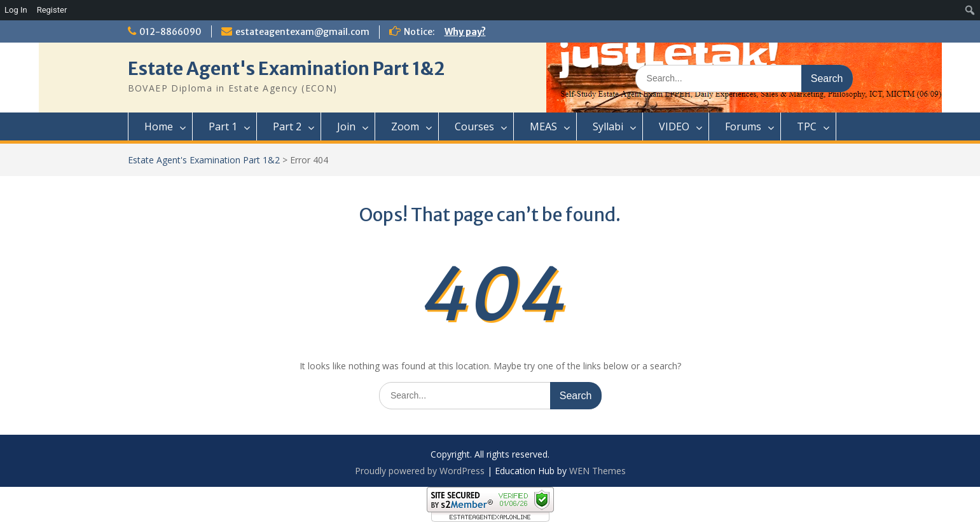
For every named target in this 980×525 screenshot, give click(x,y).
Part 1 (223, 126)
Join (346, 126)
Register (52, 10)
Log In (16, 10)
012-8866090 (170, 32)
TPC (807, 126)
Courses (474, 126)
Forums (743, 126)
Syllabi (608, 126)
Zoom (405, 126)
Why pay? (465, 32)
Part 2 (287, 126)
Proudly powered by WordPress (420, 471)
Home (159, 126)
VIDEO (674, 126)
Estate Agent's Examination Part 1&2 (286, 69)
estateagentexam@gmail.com (302, 32)
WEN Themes (597, 471)
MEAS (543, 126)
